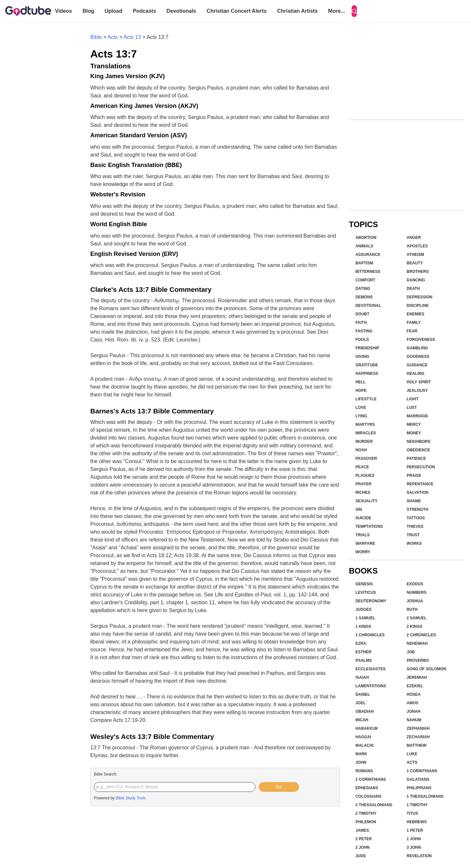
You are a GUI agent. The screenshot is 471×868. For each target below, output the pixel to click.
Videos (63, 11)
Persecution (421, 467)
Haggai (363, 737)
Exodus (415, 584)
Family (414, 323)
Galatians (418, 779)
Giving (362, 357)
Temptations (369, 526)
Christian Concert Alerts (237, 11)
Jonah (413, 711)
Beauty (415, 263)
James (362, 830)
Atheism (415, 255)
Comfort (366, 280)
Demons (364, 297)
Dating (363, 289)
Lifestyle (366, 399)
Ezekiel (415, 686)
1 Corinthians (422, 771)
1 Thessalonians (425, 796)
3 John (414, 847)
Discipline (418, 306)
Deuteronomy (371, 601)
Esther (364, 652)
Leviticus (366, 593)
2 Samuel (417, 618)
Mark (361, 754)
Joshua (415, 601)
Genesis (364, 584)
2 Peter (364, 839)
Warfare (365, 543)
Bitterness (368, 272)
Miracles (366, 433)
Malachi (365, 745)
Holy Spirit (419, 382)
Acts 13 (132, 37)
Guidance (417, 365)
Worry (363, 552)
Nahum (414, 720)
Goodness (418, 357)
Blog (88, 11)
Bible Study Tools (131, 798)
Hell (361, 382)
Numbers (417, 593)
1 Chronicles (370, 635)
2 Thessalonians (374, 805)
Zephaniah (418, 728)
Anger (414, 238)
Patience (416, 459)
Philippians (419, 788)
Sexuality (366, 501)
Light (412, 399)
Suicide (364, 518)
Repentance (420, 484)
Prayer (364, 484)
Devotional (368, 306)
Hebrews (417, 822)
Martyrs (365, 425)
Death (413, 289)
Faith (361, 323)
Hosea (414, 694)
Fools (362, 340)
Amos (412, 703)
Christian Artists (297, 11)
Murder (364, 442)
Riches (363, 492)
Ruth (412, 609)
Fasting (364, 331)
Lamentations (371, 686)
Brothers (418, 272)
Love (361, 408)
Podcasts (144, 11)
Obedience (418, 450)
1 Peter (415, 830)
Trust (413, 535)
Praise (414, 476)
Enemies (415, 314)
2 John (363, 847)
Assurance (368, 255)
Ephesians (367, 788)
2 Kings (414, 626)
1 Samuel (366, 618)
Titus (412, 813)
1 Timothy (417, 805)
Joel (361, 703)
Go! (279, 787)
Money (414, 433)
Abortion (366, 238)
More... (337, 11)
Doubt (363, 314)
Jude (361, 856)
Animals (365, 246)
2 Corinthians (371, 779)
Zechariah (418, 737)
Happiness (367, 374)
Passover (366, 459)
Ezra (361, 643)
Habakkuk (367, 728)
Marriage (417, 416)
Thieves (415, 526)
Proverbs (418, 660)
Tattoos (416, 518)
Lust (412, 408)
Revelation (419, 856)
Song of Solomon (426, 669)
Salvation (418, 492)
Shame (414, 501)
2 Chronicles (421, 635)
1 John (414, 839)
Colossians (368, 796)
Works (414, 543)
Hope (361, 391)
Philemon (366, 822)
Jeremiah (417, 677)
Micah (362, 720)
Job (411, 652)
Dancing (416, 280)
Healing (415, 374)
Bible (96, 37)
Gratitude (367, 365)
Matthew (416, 745)
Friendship (367, 348)
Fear (412, 331)
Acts (113, 37)
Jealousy (417, 391)
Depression (419, 297)
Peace (362, 467)
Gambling (417, 348)
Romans (364, 771)
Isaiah (362, 677)
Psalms (364, 660)
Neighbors (419, 442)
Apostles (417, 246)
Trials (363, 535)
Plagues (365, 476)
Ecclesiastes (371, 669)
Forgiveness (421, 340)
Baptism (364, 263)
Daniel (363, 694)
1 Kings (363, 626)
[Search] (354, 11)
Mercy (414, 425)
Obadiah (365, 711)
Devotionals (181, 11)
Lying (361, 416)
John (361, 762)
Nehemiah (417, 643)
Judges (364, 609)
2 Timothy (366, 813)
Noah (361, 450)
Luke (412, 754)
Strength (417, 509)
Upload (113, 11)
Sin (359, 509)
